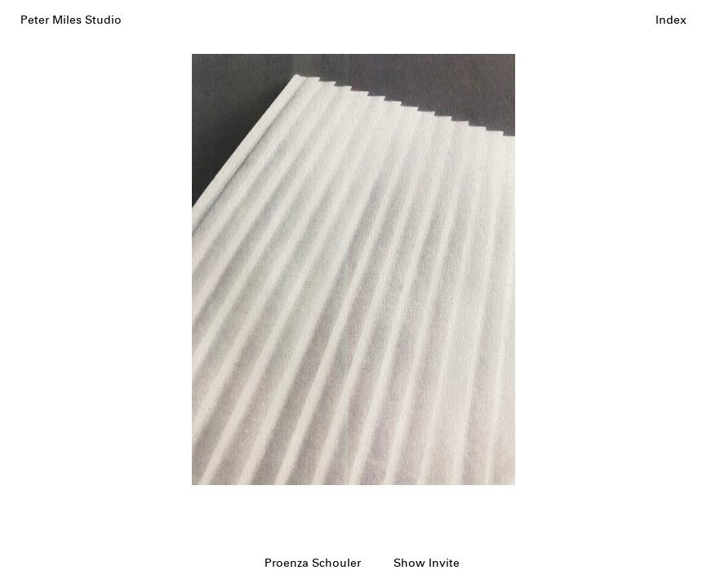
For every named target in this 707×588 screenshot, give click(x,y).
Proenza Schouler (313, 563)
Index (671, 20)
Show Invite (427, 563)
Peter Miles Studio (71, 20)
